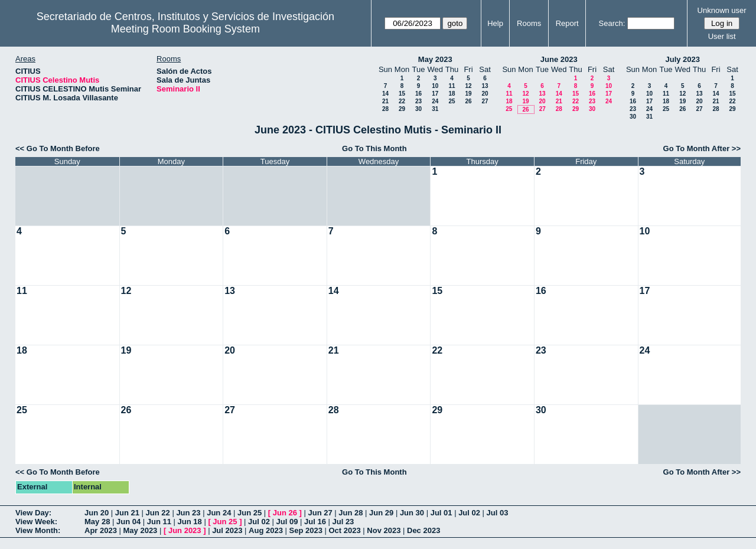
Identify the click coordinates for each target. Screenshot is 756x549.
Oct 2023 (344, 530)
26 (468, 101)
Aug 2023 (266, 530)
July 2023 (682, 59)
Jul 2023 (227, 530)
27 (485, 101)
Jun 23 (188, 513)
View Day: (33, 513)
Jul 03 (498, 513)
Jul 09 (287, 522)
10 (435, 86)
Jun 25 (250, 513)
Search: (612, 23)
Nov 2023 (384, 530)
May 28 (97, 522)
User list (722, 36)
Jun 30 (412, 513)
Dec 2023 (423, 530)
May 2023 (435, 59)
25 (452, 101)
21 (385, 101)
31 (435, 109)
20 (485, 94)
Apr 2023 (101, 530)
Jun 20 (97, 513)
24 (435, 101)
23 (418, 101)
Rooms (529, 23)
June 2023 (559, 59)
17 (435, 94)
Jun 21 (127, 513)
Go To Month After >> (702, 148)
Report (567, 23)
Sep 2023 (306, 530)
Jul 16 (315, 522)
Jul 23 (343, 522)
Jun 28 (351, 513)
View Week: (36, 522)
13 (485, 86)
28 (385, 109)
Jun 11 (159, 522)
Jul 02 (469, 513)
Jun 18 (190, 522)
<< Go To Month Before (58, 148)
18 (452, 94)
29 (402, 109)
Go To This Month (374, 148)
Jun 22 (158, 513)
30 (418, 109)
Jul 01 (441, 513)
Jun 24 (219, 513)
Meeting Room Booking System (185, 29)
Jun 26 (285, 513)
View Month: (38, 530)
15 (402, 94)
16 (418, 94)
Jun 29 (381, 513)
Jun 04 (128, 522)
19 (468, 94)
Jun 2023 (185, 530)
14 (385, 94)
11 (452, 86)
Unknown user (722, 10)
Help (495, 23)
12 (468, 86)
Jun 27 (320, 513)
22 (402, 101)
